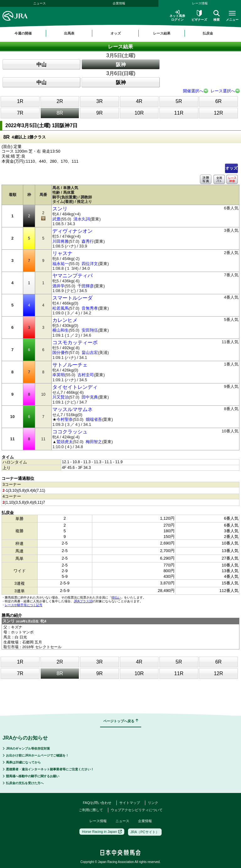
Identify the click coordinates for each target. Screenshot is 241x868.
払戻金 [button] (208, 33)
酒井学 (59, 286)
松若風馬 (61, 308)
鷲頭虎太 (65, 442)
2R (60, 101)
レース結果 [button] (162, 33)
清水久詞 (82, 219)
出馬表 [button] (69, 33)
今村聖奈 (65, 419)
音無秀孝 (90, 308)
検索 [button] (217, 16)
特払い (116, 597)
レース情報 (98, 821)
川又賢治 (61, 397)
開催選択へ (193, 91)
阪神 (121, 65)
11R (179, 113)
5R (179, 101)
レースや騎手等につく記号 (24, 605)
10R (139, 113)
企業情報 (119, 3)
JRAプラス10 (83, 601)
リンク (153, 803)
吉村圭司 (86, 375)
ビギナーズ (199, 16)
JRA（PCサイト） (145, 832)
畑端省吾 (94, 419)
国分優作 (61, 353)
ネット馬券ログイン (177, 16)
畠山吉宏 (90, 353)
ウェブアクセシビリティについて (137, 810)
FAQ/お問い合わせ (97, 803)
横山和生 (61, 330)
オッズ (231, 168)
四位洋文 (90, 264)
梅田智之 (94, 442)
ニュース (40, 3)
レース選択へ (223, 91)
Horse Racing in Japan (102, 832)
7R (20, 113)
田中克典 (90, 397)
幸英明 (59, 375)
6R (218, 101)
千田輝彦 (86, 286)
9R (99, 113)
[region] (120, 33)
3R (99, 101)
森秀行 (88, 241)
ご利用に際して (91, 810)
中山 (41, 65)
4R (139, 101)
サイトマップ (130, 803)
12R (218, 113)
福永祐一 (61, 264)
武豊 (56, 219)
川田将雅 (61, 241)
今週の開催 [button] (23, 33)
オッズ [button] (116, 33)
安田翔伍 (90, 330)
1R (20, 101)
